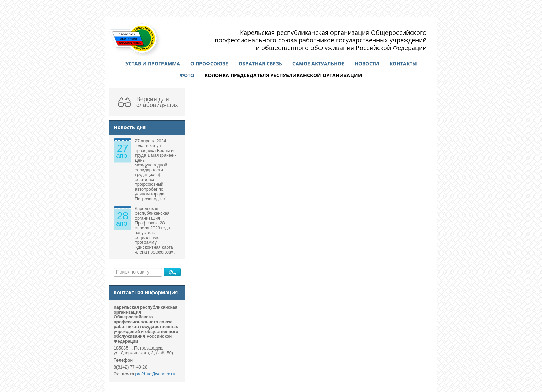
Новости (367, 63)
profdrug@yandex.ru (155, 374)
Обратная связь (260, 63)
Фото (187, 75)
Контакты (403, 63)
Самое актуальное (318, 63)
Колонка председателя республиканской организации (283, 75)
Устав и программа (153, 63)
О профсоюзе (209, 63)
